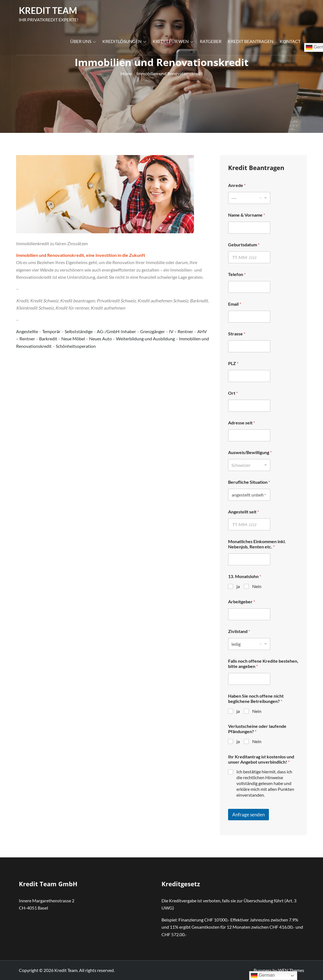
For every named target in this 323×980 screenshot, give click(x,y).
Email (235, 304)
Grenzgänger (152, 331)
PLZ (233, 363)
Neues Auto (100, 339)
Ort (233, 393)
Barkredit (48, 339)
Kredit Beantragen (251, 41)
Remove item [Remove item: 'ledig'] (261, 644)
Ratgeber (211, 41)
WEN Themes (291, 970)
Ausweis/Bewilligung (250, 452)
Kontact (290, 41)
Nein (257, 586)
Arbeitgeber (242, 602)
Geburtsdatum (244, 245)
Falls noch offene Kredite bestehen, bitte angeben (263, 664)
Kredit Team (48, 10)
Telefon (237, 274)
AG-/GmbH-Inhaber (116, 331)
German (263, 976)
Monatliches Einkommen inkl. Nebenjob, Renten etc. (257, 544)
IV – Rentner (181, 331)
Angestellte (27, 331)
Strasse (237, 334)
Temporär (51, 331)
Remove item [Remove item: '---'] (261, 198)
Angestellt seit (243, 512)
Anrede (237, 185)
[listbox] (249, 198)
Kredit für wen (173, 41)
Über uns (83, 41)
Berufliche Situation (249, 482)
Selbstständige (79, 331)
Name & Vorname (247, 215)
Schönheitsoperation (76, 346)
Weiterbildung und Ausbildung (145, 339)
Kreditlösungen (124, 41)
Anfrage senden (248, 815)
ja (238, 586)
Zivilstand (239, 631)
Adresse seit (242, 423)
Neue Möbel (73, 339)
